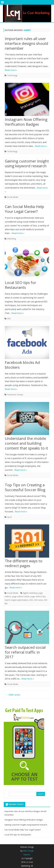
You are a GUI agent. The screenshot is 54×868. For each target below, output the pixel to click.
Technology (12, 75)
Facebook (11, 395)
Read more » (11, 70)
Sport (9, 517)
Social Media (13, 197)
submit (27, 30)
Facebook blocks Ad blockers (22, 365)
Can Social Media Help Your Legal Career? (24, 209)
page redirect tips (38, 596)
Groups (20, 395)
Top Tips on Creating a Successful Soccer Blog (25, 487)
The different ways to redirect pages (24, 563)
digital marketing (30, 593)
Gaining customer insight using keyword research (27, 163)
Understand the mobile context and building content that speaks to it (26, 443)
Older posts (13, 695)
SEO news (38, 600)
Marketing (12, 239)
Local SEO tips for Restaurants (20, 285)
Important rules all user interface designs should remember (27, 43)
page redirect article (21, 596)
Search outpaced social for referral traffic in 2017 (25, 652)
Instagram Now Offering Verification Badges (26, 122)
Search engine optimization (16, 600)
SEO (9, 319)
